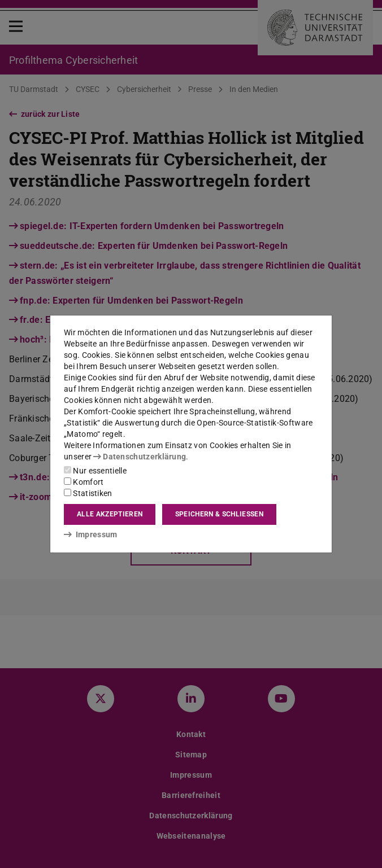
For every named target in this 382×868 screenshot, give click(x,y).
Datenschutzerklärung (140, 457)
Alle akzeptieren (110, 514)
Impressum (91, 534)
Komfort (84, 482)
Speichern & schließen (219, 514)
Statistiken (88, 493)
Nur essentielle (95, 471)
